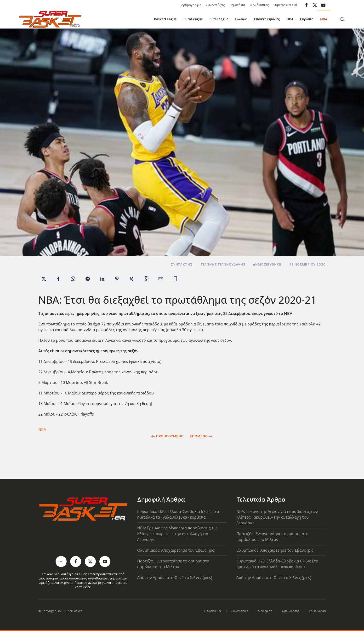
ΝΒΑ (42, 429)
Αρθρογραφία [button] (191, 5)
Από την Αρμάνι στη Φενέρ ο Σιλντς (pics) (175, 578)
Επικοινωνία (317, 611)
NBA (324, 19)
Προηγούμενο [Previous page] (168, 436)
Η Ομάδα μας (213, 611)
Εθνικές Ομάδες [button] (267, 19)
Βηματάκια (237, 5)
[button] (342, 19)
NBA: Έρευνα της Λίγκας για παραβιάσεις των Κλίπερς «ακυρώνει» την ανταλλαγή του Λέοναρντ (178, 534)
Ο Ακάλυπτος (259, 5)
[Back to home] (50, 19)
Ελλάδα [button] (241, 19)
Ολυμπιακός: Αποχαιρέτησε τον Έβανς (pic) (176, 550)
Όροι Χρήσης (290, 611)
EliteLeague (219, 19)
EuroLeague (193, 19)
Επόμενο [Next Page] (201, 436)
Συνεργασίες (240, 611)
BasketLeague (165, 19)
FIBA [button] (290, 19)
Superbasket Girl (285, 5)
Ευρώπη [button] (307, 19)
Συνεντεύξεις (215, 5)
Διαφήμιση (265, 611)
